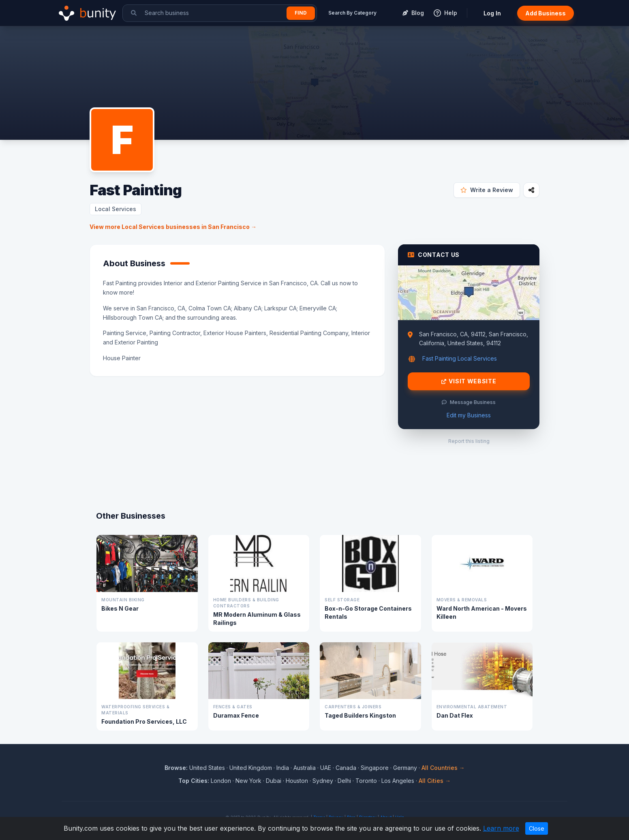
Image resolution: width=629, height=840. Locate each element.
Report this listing (469, 441)
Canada (346, 768)
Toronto (366, 781)
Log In (492, 13)
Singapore (375, 768)
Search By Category (352, 13)
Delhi (344, 781)
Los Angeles (398, 781)
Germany (405, 768)
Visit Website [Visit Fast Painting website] (469, 381)
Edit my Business (469, 415)
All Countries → (443, 768)
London (221, 781)
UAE (326, 768)
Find (301, 13)
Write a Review (487, 190)
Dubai (274, 781)
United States (207, 768)
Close (537, 828)
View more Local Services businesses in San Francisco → (173, 227)
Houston (297, 781)
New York (248, 781)
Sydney (323, 781)
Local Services (116, 209)
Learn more (501, 828)
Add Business (546, 13)
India (283, 768)
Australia (305, 768)
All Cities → (435, 781)
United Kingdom (251, 768)
